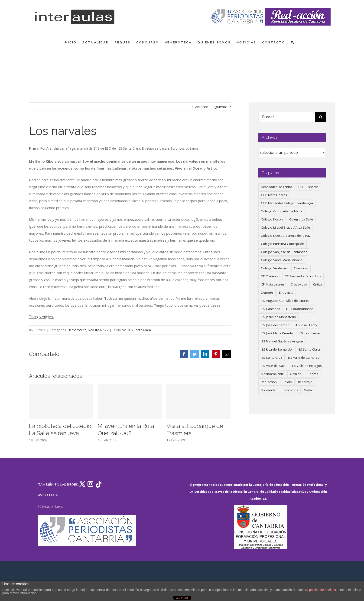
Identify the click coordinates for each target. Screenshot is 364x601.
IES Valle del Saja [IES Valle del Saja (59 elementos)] (273, 366)
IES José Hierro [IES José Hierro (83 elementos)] (306, 325)
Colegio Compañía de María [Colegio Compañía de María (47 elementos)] (282, 211)
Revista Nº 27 (98, 330)
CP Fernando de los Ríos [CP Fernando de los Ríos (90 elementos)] (303, 276)
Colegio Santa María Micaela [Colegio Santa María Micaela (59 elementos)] (282, 260)
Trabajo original (41, 317)
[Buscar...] (287, 117)
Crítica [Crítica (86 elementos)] (318, 284)
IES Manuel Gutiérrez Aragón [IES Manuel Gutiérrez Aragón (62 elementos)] (282, 341)
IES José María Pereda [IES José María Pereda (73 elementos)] (277, 333)
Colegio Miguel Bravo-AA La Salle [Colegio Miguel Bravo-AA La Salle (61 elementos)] (285, 227)
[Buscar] (320, 117)
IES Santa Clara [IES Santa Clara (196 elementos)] (309, 349)
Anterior (202, 107)
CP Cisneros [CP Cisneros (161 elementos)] (270, 276)
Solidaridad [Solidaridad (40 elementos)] (269, 390)
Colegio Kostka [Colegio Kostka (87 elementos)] (272, 219)
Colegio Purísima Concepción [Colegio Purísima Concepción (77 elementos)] (283, 244)
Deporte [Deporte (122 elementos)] (267, 292)
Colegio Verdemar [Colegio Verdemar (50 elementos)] (274, 268)
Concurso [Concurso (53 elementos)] (301, 268)
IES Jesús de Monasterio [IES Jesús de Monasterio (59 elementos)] (278, 317)
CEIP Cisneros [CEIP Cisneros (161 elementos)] (308, 187)
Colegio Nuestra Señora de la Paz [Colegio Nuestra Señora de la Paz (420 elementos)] (286, 236)
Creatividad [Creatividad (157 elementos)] (299, 284)
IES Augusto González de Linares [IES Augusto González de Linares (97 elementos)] (285, 301)
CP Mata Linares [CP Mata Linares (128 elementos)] (273, 284)
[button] (293, 42)
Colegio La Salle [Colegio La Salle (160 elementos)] (301, 219)
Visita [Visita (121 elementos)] (308, 390)
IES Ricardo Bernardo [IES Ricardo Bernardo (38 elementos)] (276, 349)
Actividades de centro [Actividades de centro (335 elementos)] (277, 187)
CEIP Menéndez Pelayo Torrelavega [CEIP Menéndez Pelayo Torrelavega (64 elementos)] (287, 203)
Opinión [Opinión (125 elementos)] (296, 374)
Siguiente (220, 107)
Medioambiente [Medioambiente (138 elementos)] (272, 374)
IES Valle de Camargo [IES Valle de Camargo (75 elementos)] (304, 358)
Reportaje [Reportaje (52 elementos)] (305, 382)
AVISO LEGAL (49, 495)
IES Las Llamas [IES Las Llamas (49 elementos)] (310, 333)
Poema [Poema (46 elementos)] (313, 374)
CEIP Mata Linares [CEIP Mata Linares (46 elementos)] (274, 195)
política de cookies (323, 590)
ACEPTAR (182, 598)
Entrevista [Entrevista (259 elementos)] (286, 292)
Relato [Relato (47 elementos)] (287, 382)
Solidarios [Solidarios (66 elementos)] (291, 390)
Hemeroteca (77, 330)
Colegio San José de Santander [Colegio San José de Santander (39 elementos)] (284, 252)
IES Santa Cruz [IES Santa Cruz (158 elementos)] (271, 358)
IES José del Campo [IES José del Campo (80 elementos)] (275, 325)
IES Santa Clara (140, 330)
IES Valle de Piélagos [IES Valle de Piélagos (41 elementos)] (307, 366)
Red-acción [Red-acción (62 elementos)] (269, 382)
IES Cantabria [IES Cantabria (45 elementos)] (271, 309)
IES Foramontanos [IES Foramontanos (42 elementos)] (300, 309)
